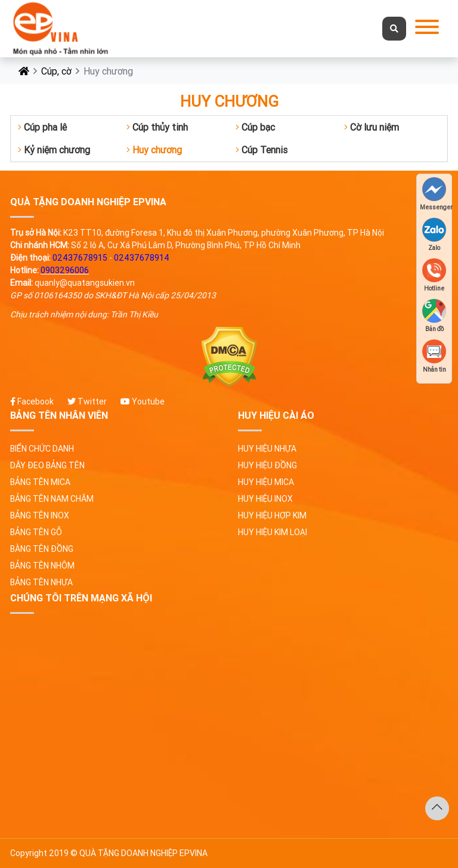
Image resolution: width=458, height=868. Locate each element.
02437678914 (142, 258)
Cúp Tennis (262, 150)
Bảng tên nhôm (42, 566)
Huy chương (154, 150)
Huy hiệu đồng (267, 465)
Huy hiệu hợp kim (272, 515)
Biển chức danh (42, 449)
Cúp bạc (255, 127)
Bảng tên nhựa (41, 582)
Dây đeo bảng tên (47, 465)
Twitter (87, 401)
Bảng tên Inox (40, 515)
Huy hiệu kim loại (273, 532)
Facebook (32, 401)
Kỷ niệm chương (54, 150)
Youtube (143, 401)
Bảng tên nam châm (52, 499)
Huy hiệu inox (265, 499)
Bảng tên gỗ (36, 532)
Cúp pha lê (42, 127)
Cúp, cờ (56, 71)
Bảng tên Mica (40, 482)
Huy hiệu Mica (266, 482)
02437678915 (80, 258)
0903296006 (65, 270)
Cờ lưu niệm (372, 127)
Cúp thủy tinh (157, 127)
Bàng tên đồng (42, 549)
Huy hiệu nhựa (267, 449)
